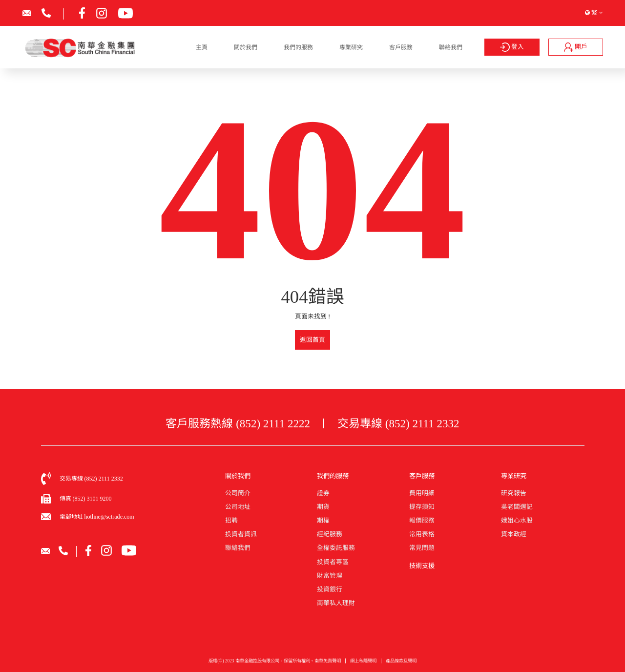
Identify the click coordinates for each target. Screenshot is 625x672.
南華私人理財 (336, 603)
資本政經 (514, 534)
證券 (323, 493)
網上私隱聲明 (363, 665)
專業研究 (351, 47)
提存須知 (422, 507)
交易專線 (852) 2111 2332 (398, 423)
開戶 (576, 47)
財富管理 (330, 576)
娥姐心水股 (517, 521)
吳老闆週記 (517, 507)
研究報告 (514, 493)
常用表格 (422, 534)
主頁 (202, 47)
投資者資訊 (241, 534)
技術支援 (422, 566)
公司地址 (238, 507)
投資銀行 (330, 589)
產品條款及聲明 (401, 665)
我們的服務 (298, 47)
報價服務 (422, 521)
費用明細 (422, 493)
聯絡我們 (451, 47)
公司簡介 (238, 493)
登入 (512, 47)
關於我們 (246, 47)
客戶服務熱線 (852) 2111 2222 (238, 423)
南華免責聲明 (328, 665)
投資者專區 (333, 562)
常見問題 (422, 548)
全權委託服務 (336, 548)
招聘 (231, 521)
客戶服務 (401, 47)
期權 (323, 521)
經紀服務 (330, 534)
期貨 (323, 507)
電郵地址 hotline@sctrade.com (97, 517)
